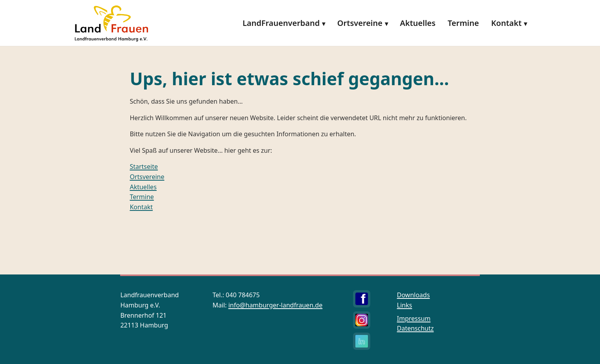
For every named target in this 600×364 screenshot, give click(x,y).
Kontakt (507, 23)
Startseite (144, 166)
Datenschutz (415, 328)
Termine (463, 23)
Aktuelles (418, 23)
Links (405, 305)
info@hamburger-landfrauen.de (275, 305)
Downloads (413, 295)
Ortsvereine (360, 23)
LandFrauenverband (281, 23)
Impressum (414, 318)
